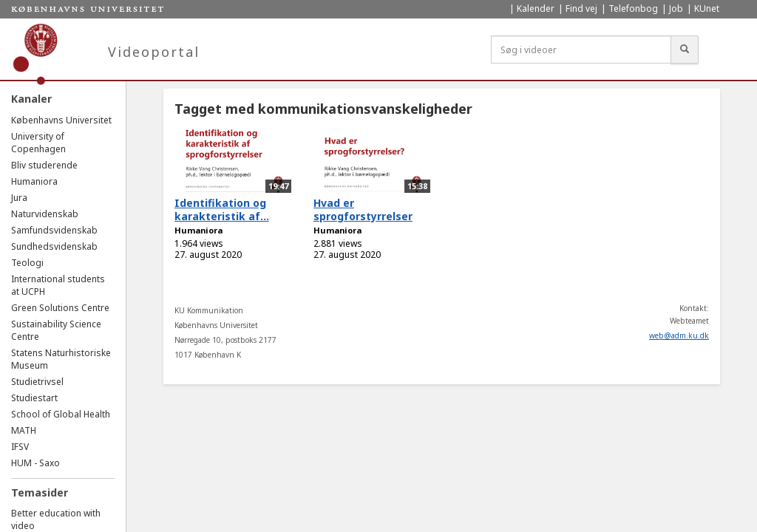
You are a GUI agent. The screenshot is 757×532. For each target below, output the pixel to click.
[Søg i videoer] (581, 50)
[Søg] (685, 50)
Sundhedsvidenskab (54, 246)
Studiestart (34, 398)
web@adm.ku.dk (679, 335)
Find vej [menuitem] (581, 8)
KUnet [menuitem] (707, 8)
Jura (19, 198)
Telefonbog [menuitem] (633, 8)
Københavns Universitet (61, 120)
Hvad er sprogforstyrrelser (363, 210)
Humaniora (34, 181)
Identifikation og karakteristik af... (222, 210)
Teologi (27, 263)
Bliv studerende (44, 165)
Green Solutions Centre (60, 308)
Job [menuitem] (676, 8)
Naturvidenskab (45, 214)
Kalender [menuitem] (536, 8)
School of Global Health (61, 414)
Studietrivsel (37, 382)
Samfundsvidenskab (54, 230)
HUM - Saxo (35, 463)
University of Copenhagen (38, 143)
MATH (24, 430)
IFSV (20, 447)
